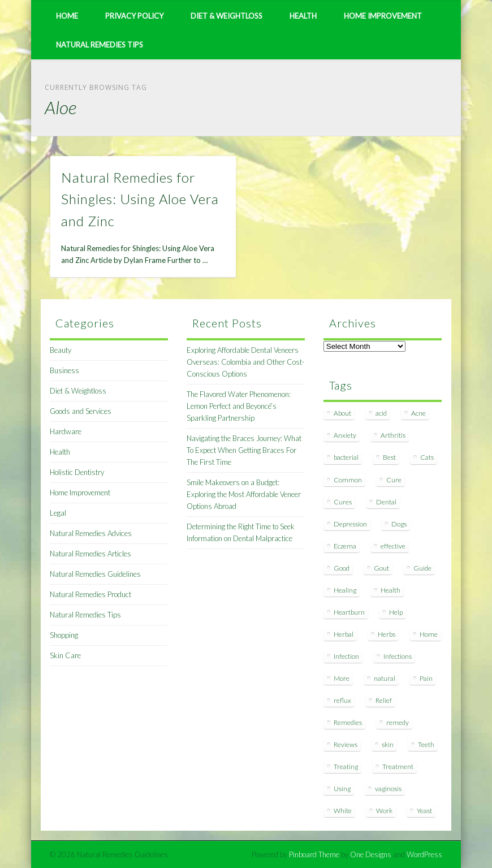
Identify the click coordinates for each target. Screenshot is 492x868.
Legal (58, 513)
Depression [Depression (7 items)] (350, 524)
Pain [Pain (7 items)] (426, 678)
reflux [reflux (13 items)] (342, 700)
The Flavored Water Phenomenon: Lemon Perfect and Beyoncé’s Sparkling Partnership (239, 406)
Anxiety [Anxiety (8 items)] (345, 435)
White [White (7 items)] (343, 811)
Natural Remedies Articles (90, 554)
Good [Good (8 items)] (342, 568)
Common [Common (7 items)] (348, 480)
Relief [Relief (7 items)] (384, 700)
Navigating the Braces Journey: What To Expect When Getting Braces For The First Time (244, 450)
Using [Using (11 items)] (342, 789)
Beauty (61, 350)
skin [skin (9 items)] (388, 744)
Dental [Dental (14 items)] (386, 502)
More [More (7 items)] (342, 678)
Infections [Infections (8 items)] (398, 656)
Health (303, 16)
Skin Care (65, 655)
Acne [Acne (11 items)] (418, 413)
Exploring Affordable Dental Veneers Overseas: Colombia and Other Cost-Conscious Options (245, 362)
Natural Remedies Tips (100, 45)
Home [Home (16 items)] (429, 634)
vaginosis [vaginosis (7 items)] (388, 789)
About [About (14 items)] (342, 413)
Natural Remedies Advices (91, 533)
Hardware (66, 431)
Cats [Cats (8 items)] (427, 457)
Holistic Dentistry (77, 472)
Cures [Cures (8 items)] (343, 502)
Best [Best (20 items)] (389, 457)
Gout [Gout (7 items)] (381, 568)
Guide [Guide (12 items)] (422, 568)
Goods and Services (81, 411)
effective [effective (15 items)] (393, 546)
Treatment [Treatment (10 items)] (398, 766)
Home (67, 16)
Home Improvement (383, 16)
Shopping (64, 635)
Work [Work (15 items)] (384, 811)
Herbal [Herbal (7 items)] (344, 634)
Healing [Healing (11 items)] (345, 590)
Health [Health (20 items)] (390, 590)
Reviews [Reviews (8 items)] (346, 744)
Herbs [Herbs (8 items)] (387, 634)
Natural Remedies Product (90, 594)
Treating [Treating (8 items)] (346, 766)
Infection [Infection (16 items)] (346, 656)
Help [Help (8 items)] (396, 612)
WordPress (424, 854)
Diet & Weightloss (226, 16)
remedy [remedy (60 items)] (398, 722)
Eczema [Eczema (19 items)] (345, 546)
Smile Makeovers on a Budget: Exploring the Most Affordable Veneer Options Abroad (244, 494)
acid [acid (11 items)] (381, 413)
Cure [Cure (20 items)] (394, 480)
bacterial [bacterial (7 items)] (346, 457)
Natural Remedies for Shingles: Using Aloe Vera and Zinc (140, 199)
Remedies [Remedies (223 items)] (348, 722)
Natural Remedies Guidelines (95, 574)
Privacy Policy (134, 16)
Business (64, 370)
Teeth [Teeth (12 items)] (426, 744)
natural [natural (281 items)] (385, 678)
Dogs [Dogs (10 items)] (399, 524)
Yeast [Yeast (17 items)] (424, 811)
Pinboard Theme (314, 854)
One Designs (371, 854)
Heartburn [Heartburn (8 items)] (349, 612)
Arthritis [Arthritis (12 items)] (393, 435)
